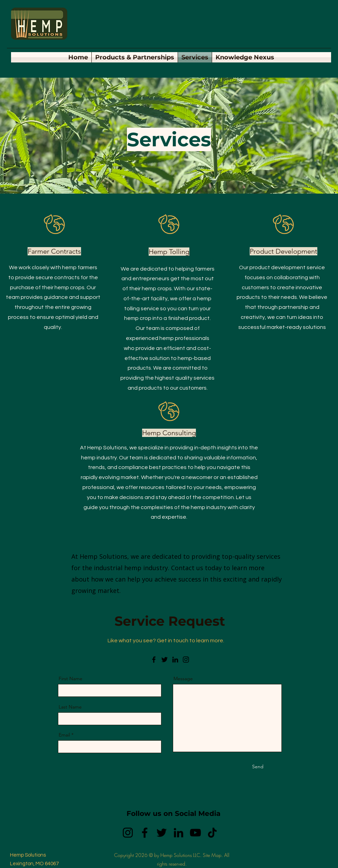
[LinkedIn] (175, 660)
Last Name (70, 707)
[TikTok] (212, 833)
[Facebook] (154, 660)
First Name (71, 679)
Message (183, 679)
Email (64, 735)
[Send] (258, 767)
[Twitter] (165, 660)
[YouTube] (195, 833)
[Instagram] (186, 660)
